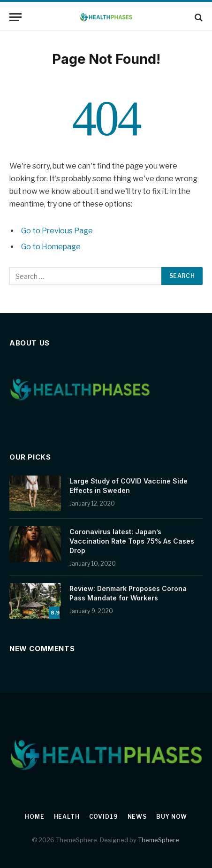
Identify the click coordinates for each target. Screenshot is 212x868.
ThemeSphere (159, 840)
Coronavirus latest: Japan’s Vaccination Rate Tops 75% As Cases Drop (132, 541)
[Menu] (15, 17)
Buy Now (172, 817)
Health (67, 817)
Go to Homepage (51, 247)
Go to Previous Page (57, 231)
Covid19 (104, 817)
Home (34, 817)
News (137, 817)
